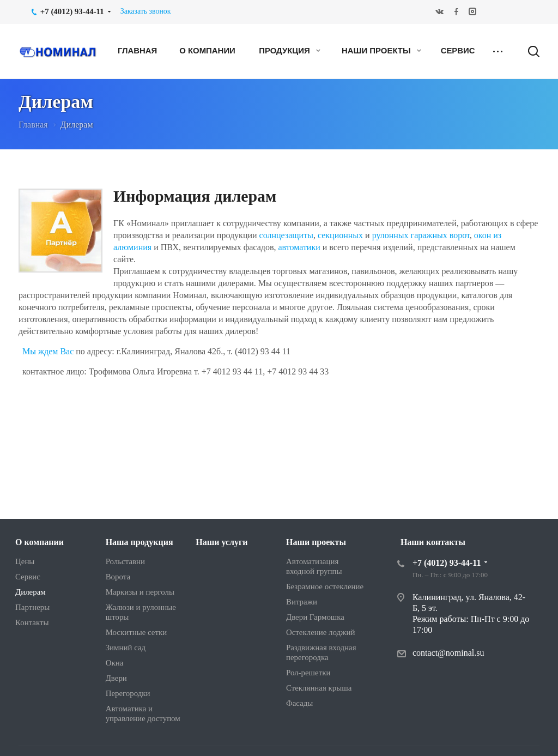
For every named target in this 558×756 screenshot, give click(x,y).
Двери (116, 678)
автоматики (300, 247)
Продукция (290, 50)
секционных (340, 235)
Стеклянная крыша (319, 688)
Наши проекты (381, 50)
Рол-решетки (308, 673)
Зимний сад (126, 648)
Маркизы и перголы (140, 592)
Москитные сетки (137, 632)
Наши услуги (222, 542)
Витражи (302, 602)
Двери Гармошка (315, 617)
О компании (207, 50)
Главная (137, 50)
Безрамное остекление (325, 586)
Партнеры (32, 607)
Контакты (32, 622)
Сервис (458, 50)
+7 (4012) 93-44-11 (447, 563)
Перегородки (128, 693)
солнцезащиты (286, 235)
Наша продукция (139, 542)
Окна (115, 663)
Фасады (299, 703)
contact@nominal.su (448, 653)
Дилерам (31, 592)
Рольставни (125, 561)
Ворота (118, 577)
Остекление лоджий (320, 632)
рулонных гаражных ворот (421, 235)
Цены (25, 561)
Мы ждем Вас (48, 351)
